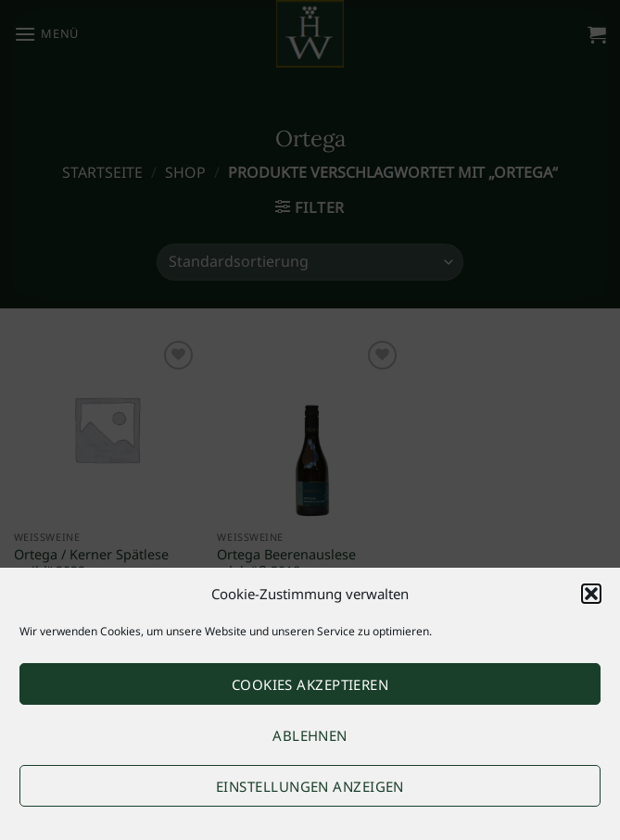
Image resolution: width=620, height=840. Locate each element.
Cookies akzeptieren (310, 684)
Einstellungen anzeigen (310, 786)
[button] (591, 594)
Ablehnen (310, 735)
